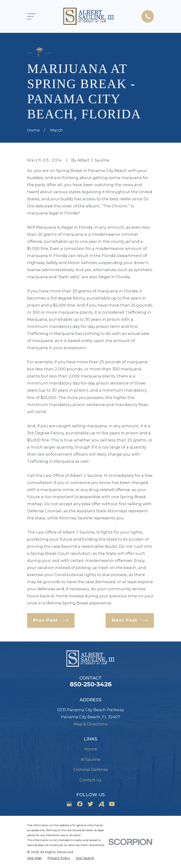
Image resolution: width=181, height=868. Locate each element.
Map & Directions (90, 724)
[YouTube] (112, 804)
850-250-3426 (91, 684)
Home (90, 749)
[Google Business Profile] (69, 804)
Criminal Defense (90, 770)
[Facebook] (80, 804)
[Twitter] (90, 804)
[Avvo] (101, 804)
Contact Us (90, 780)
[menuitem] (34, 858)
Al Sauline (90, 759)
